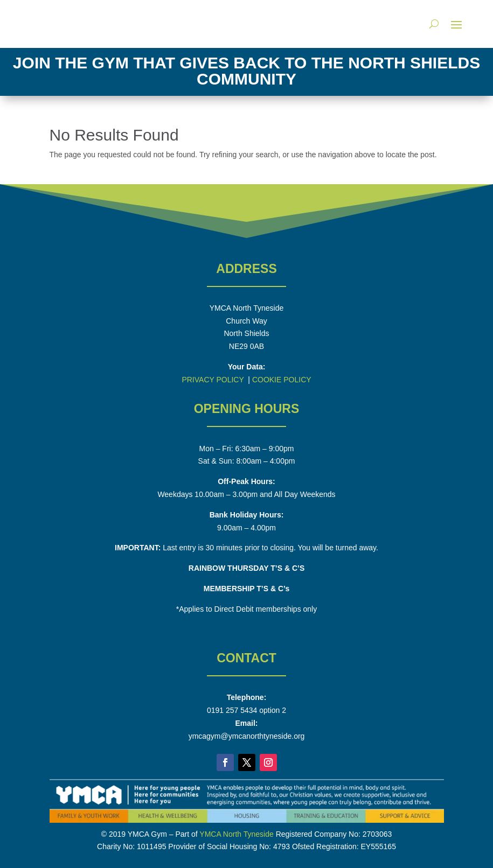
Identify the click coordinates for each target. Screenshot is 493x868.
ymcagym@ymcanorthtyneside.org (247, 736)
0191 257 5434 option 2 (246, 710)
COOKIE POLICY (282, 380)
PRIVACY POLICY (213, 380)
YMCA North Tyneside (236, 834)
